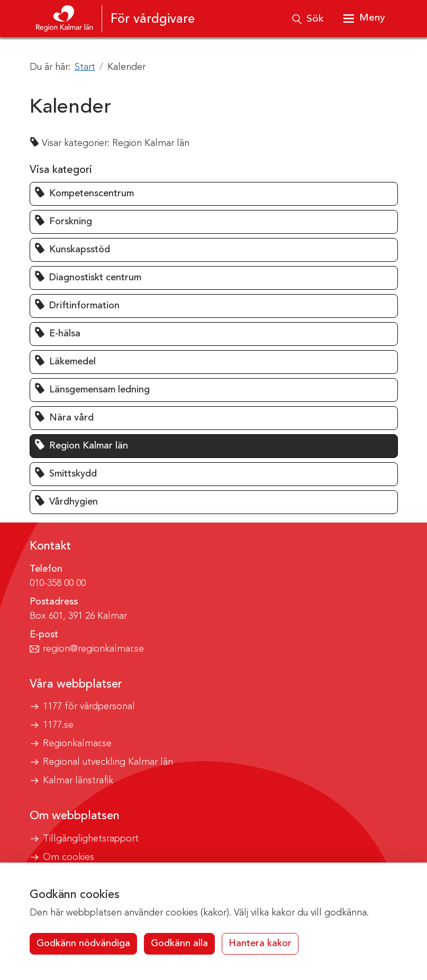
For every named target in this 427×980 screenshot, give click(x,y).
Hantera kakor (260, 944)
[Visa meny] (364, 19)
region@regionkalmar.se (93, 649)
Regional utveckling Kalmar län (108, 762)
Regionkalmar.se (77, 744)
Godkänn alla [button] (179, 944)
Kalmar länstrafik (78, 781)
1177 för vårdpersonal (89, 707)
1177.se (58, 725)
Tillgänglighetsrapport (91, 839)
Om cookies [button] (69, 857)
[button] (214, 194)
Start (85, 67)
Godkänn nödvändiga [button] (83, 944)
